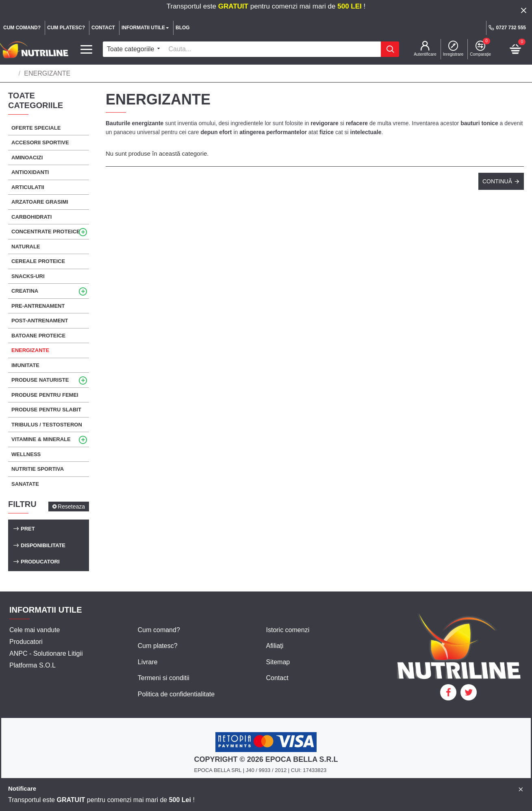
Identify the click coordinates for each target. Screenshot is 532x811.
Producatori (40, 562)
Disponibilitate (43, 545)
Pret (28, 529)
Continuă (497, 181)
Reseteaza (71, 507)
